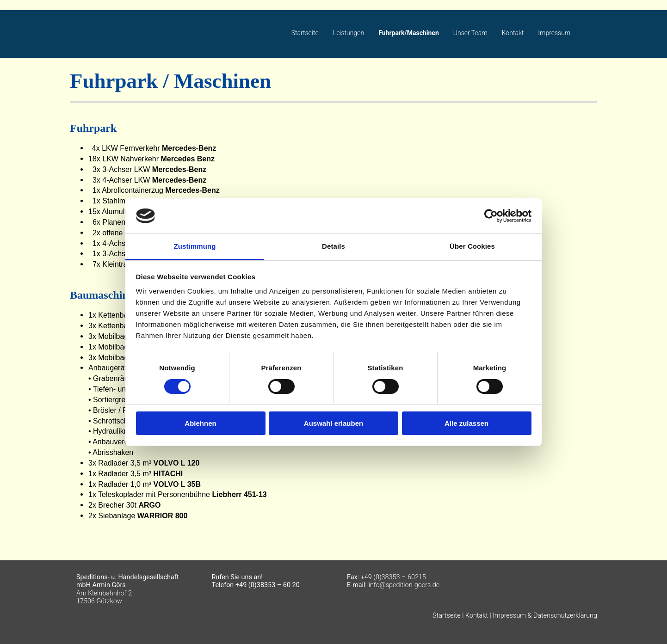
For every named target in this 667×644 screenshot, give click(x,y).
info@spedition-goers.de (404, 585)
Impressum (554, 33)
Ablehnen (200, 423)
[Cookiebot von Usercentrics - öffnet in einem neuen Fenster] (491, 216)
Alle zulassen (466, 423)
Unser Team (470, 33)
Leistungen (349, 33)
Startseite (305, 33)
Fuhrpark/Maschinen (409, 33)
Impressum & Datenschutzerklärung (545, 616)
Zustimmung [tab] (195, 246)
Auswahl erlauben (333, 423)
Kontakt (513, 33)
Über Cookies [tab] (472, 246)
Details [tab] (333, 246)
